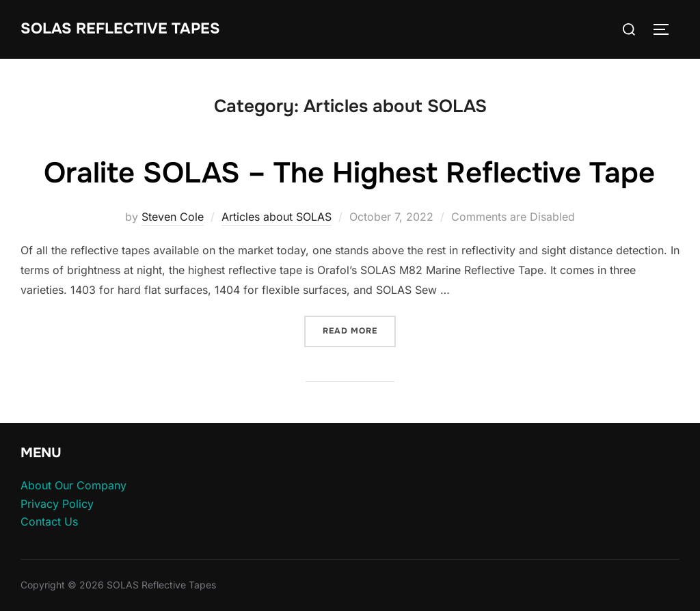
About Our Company (73, 485)
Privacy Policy (57, 504)
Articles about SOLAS (277, 217)
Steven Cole (173, 217)
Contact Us (49, 521)
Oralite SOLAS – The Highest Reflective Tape (349, 173)
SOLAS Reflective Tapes (120, 29)
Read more (359, 330)
